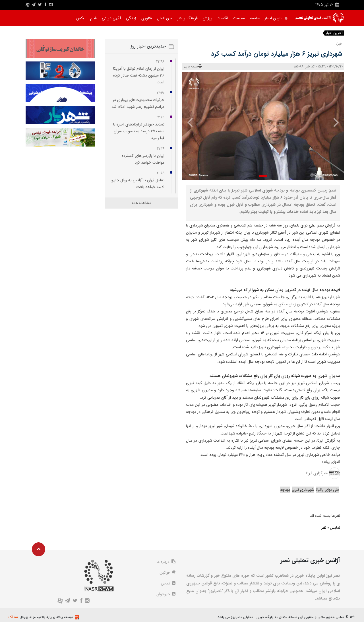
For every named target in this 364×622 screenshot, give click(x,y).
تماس (168, 583)
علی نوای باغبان (328, 490)
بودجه (285, 490)
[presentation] (332, 122)
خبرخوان (166, 594)
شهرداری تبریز (303, 490)
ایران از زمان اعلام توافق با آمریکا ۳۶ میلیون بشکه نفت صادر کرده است (139, 75)
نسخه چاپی (193, 66)
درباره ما (166, 562)
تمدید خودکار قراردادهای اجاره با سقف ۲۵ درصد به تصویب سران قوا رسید (139, 131)
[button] (263, 176)
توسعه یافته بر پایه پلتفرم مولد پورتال (46, 617)
